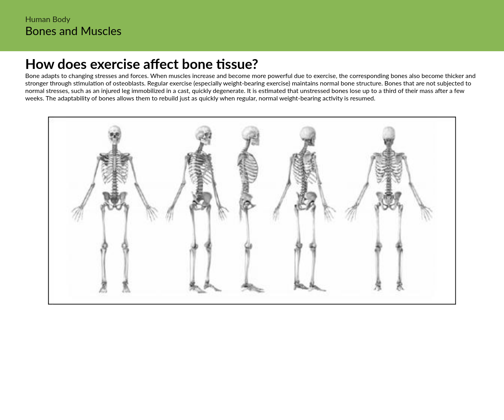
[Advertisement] (252, 364)
